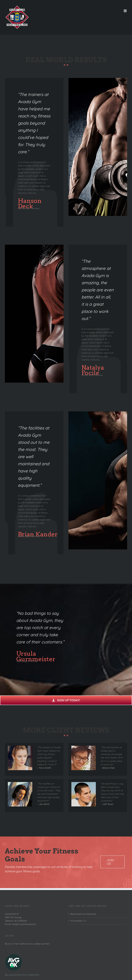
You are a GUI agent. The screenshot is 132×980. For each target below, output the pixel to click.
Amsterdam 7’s (78, 921)
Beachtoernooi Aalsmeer (83, 914)
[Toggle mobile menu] (125, 11)
